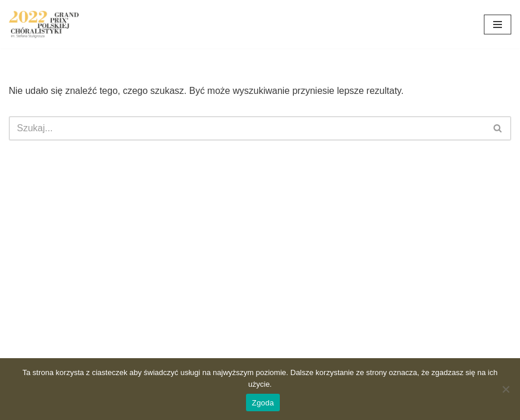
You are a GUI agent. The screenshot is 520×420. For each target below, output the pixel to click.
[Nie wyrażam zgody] (505, 389)
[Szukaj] (247, 128)
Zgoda (263, 403)
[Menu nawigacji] (498, 24)
